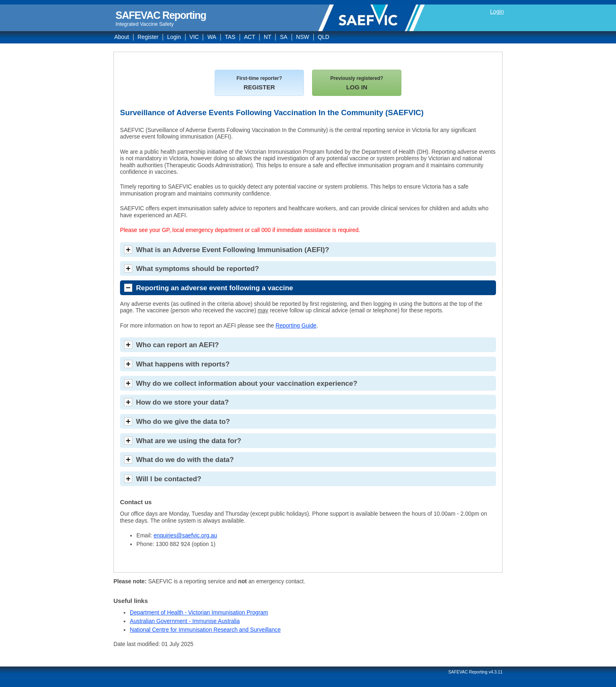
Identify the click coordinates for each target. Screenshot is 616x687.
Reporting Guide (296, 326)
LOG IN (357, 83)
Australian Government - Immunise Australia (185, 621)
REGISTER (259, 83)
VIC (194, 37)
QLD (324, 37)
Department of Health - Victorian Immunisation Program (199, 613)
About (122, 37)
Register (148, 37)
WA (212, 37)
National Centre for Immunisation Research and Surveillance (205, 630)
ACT (250, 37)
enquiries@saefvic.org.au (185, 536)
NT (267, 37)
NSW (303, 37)
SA (283, 37)
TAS (230, 37)
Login (497, 12)
